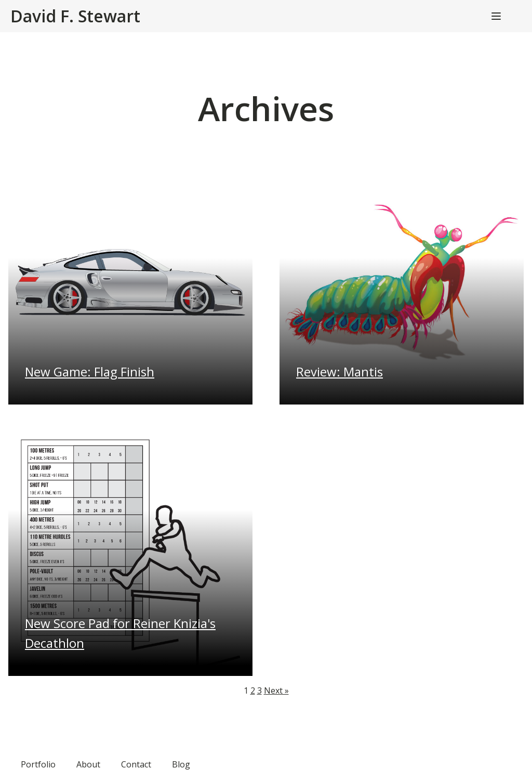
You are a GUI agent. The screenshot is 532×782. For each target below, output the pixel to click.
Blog (181, 764)
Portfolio (38, 764)
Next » (276, 690)
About (88, 764)
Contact (136, 764)
